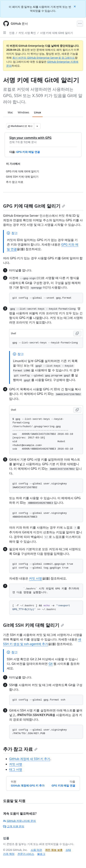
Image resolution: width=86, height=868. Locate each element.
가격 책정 (9, 854)
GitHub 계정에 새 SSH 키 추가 (30, 759)
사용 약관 (36, 850)
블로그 (41, 854)
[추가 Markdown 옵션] (37, 126)
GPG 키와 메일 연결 (28, 152)
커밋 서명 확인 (27, 33)
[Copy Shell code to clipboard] (77, 334)
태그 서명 (16, 769)
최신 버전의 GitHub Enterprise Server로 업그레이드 (44, 58)
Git (51, 664)
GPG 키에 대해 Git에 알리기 (34, 206)
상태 (68, 850)
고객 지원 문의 (14, 826)
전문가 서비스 (26, 854)
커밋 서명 (35, 578)
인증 (12, 33)
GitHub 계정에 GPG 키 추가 (28, 785)
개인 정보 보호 (54, 850)
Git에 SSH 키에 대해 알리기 (33, 625)
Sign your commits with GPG (30, 138)
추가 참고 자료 (20, 749)
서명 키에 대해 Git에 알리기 (57, 33)
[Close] (75, 6)
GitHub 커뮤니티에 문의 (19, 821)
